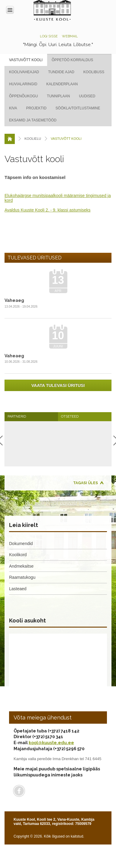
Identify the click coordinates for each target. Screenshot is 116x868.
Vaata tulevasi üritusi (58, 385)
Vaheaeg (14, 300)
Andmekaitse (21, 566)
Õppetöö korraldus (72, 60)
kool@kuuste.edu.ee (51, 743)
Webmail (70, 36)
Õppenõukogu (23, 96)
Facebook (19, 791)
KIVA (13, 108)
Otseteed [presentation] (70, 417)
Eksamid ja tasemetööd (33, 120)
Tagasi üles (85, 483)
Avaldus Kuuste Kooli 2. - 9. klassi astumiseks (48, 210)
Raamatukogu (22, 577)
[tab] (31, 417)
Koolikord (18, 555)
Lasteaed (18, 589)
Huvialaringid (23, 84)
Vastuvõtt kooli (26, 60)
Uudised (87, 96)
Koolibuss (94, 72)
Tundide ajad (61, 72)
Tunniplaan (58, 96)
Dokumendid (21, 544)
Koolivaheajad (24, 72)
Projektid (36, 108)
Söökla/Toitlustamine (78, 108)
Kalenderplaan (62, 84)
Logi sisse (49, 36)
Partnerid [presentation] (17, 417)
